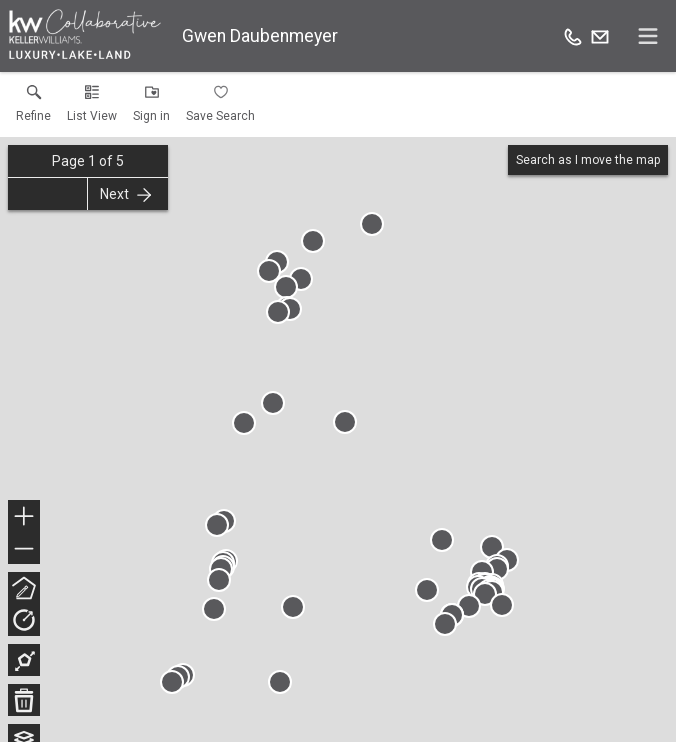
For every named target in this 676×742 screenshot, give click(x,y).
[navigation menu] (648, 36)
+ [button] (24, 518)
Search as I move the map (588, 160)
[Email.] (600, 36)
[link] (33, 108)
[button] (92, 108)
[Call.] (573, 36)
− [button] (24, 549)
